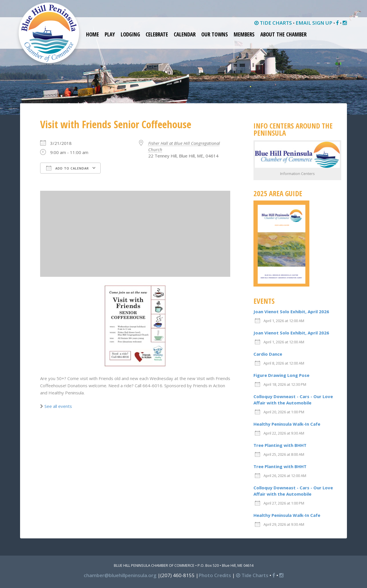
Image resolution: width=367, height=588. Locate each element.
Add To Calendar (68, 168)
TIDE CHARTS (273, 23)
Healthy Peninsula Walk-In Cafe (287, 424)
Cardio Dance (268, 354)
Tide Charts (252, 575)
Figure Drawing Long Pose (281, 375)
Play (110, 34)
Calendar (185, 34)
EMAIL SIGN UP (314, 23)
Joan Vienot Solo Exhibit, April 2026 (291, 311)
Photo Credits (215, 575)
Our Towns (215, 34)
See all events (58, 406)
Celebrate (157, 34)
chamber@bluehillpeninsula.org (120, 575)
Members (244, 34)
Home (92, 34)
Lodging (130, 34)
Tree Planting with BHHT (280, 445)
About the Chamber (283, 34)
